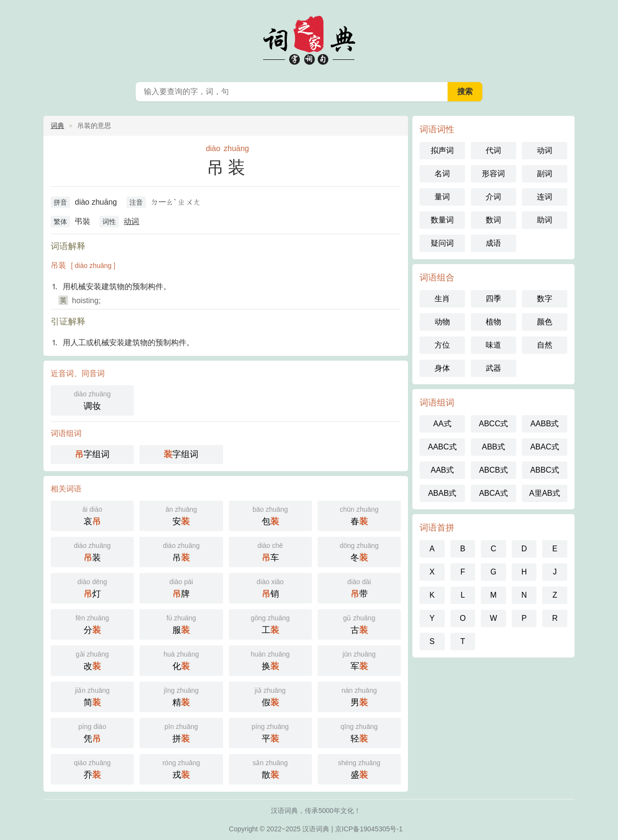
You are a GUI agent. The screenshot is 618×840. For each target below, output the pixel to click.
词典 (57, 126)
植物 (493, 322)
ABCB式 (493, 470)
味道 (493, 345)
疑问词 (442, 243)
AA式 (442, 424)
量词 (442, 197)
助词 (545, 220)
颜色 (545, 322)
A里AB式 (545, 493)
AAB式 (442, 470)
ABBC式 (545, 470)
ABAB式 (442, 493)
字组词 (92, 454)
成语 (493, 243)
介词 (493, 197)
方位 (442, 345)
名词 (442, 174)
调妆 (92, 399)
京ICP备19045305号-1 (369, 829)
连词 (545, 197)
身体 (442, 368)
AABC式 (442, 447)
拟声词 (442, 150)
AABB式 (545, 424)
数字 (545, 299)
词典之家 (309, 39)
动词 (131, 221)
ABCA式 (493, 493)
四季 (493, 299)
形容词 (493, 174)
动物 (442, 322)
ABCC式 (493, 424)
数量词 (442, 220)
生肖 (442, 299)
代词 (493, 150)
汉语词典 (316, 829)
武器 (493, 368)
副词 (545, 174)
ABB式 (493, 447)
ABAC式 (545, 447)
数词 (493, 220)
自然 (545, 345)
